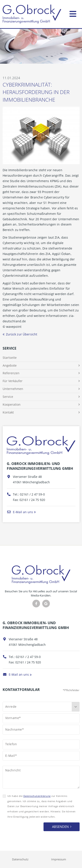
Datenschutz (20, 859)
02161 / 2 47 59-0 (32, 494)
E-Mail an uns (20, 512)
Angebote (10, 365)
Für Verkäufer (13, 381)
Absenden (60, 827)
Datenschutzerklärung (37, 796)
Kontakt (8, 412)
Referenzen (11, 373)
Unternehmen (13, 389)
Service (8, 397)
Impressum (59, 859)
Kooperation (12, 404)
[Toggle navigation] (73, 13)
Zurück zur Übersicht (22, 334)
